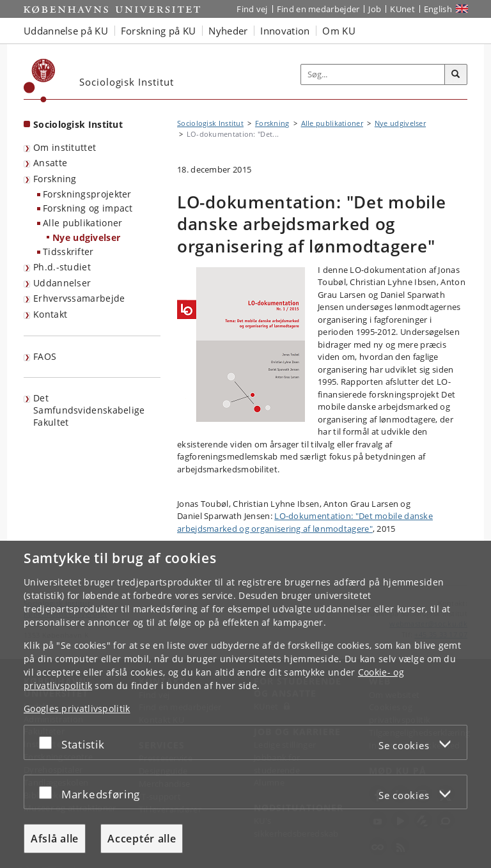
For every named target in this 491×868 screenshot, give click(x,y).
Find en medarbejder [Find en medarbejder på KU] (318, 9)
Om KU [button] (339, 31)
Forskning (55, 179)
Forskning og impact (88, 208)
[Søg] (456, 75)
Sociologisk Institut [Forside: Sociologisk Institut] (78, 124)
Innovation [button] (285, 31)
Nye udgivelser (86, 237)
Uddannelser (62, 283)
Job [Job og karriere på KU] (375, 9)
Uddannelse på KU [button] (66, 31)
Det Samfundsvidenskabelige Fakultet (89, 410)
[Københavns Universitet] (40, 81)
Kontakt (50, 314)
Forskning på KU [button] (159, 31)
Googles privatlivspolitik (77, 709)
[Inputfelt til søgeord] (373, 75)
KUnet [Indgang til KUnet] (402, 9)
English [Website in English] (438, 9)
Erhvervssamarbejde (79, 298)
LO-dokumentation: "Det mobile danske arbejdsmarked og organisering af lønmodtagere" (305, 522)
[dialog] (245, 704)
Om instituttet (65, 147)
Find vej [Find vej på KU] (252, 9)
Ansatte (50, 163)
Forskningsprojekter (87, 194)
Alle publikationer (82, 223)
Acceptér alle (142, 839)
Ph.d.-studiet (62, 267)
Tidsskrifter (68, 252)
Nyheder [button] (228, 31)
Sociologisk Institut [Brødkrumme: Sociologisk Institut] (210, 123)
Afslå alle (55, 839)
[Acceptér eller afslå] (49, 742)
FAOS (45, 356)
